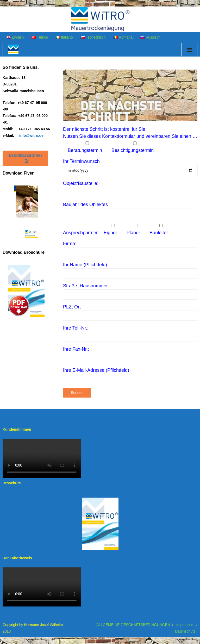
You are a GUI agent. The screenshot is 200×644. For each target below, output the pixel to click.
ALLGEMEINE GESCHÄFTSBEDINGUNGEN (133, 625)
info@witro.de (31, 135)
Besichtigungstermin (25, 158)
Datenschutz (185, 631)
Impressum (185, 625)
